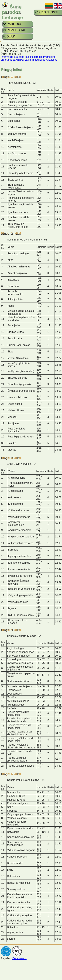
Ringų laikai (39, 60)
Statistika (19, 57)
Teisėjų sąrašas (34, 57)
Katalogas (52, 60)
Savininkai (18, 60)
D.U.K (9, 36)
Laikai (28, 60)
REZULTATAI (14, 30)
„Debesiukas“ (19, 958)
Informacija (7, 57)
